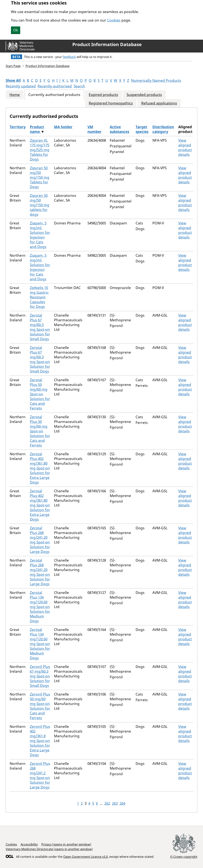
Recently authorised (55, 86)
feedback (69, 57)
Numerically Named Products (156, 80)
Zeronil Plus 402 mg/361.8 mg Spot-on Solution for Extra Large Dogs (40, 741)
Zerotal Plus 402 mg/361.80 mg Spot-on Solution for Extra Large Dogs (40, 468)
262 (107, 803)
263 (115, 803)
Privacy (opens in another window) (66, 844)
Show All (13, 80)
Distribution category (163, 129)
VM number (95, 129)
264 (122, 803)
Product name (37, 129)
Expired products (103, 95)
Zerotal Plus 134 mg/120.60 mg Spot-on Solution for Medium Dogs (40, 607)
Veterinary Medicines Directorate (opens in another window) (49, 849)
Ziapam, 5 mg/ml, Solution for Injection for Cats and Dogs (40, 235)
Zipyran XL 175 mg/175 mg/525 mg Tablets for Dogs (40, 150)
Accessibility (29, 844)
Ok (16, 30)
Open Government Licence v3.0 (86, 857)
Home (15, 95)
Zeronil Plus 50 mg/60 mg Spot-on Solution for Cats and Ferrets (40, 706)
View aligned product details (185, 147)
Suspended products (144, 95)
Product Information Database (107, 44)
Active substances (119, 129)
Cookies (114, 20)
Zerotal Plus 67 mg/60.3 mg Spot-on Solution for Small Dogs (40, 327)
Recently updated (21, 86)
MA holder (63, 127)
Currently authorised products (54, 95)
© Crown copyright (184, 857)
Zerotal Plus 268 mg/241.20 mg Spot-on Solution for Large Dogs (40, 540)
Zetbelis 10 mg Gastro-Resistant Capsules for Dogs (39, 297)
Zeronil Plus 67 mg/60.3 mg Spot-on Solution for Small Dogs (40, 676)
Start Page (13, 66)
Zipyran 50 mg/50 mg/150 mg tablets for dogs (40, 205)
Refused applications (159, 103)
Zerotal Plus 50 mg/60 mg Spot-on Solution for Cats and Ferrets (40, 394)
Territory (18, 127)
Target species (142, 129)
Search (79, 86)
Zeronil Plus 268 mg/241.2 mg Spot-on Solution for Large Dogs (40, 775)
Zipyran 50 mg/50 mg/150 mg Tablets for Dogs (40, 177)
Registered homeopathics (111, 103)
